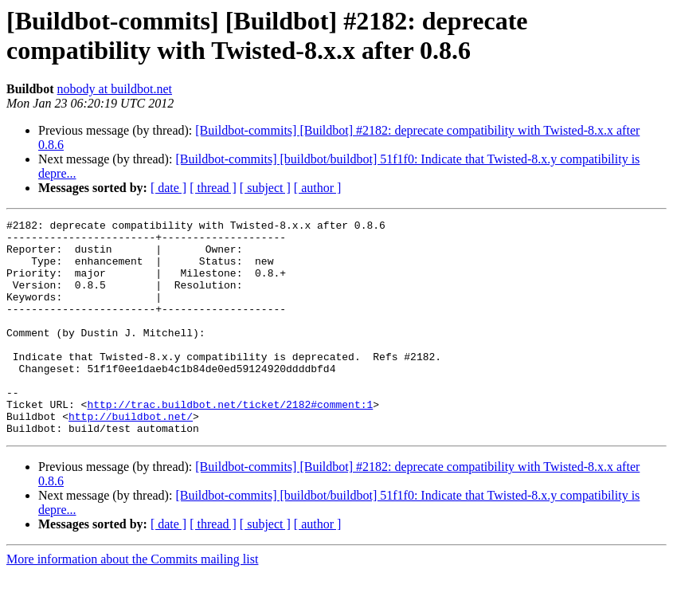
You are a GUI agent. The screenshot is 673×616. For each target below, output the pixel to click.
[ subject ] (265, 188)
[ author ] (318, 188)
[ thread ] (213, 188)
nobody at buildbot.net (115, 89)
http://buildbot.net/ (131, 457)
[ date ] (168, 188)
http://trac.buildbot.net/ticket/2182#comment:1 (230, 442)
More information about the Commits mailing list (132, 602)
